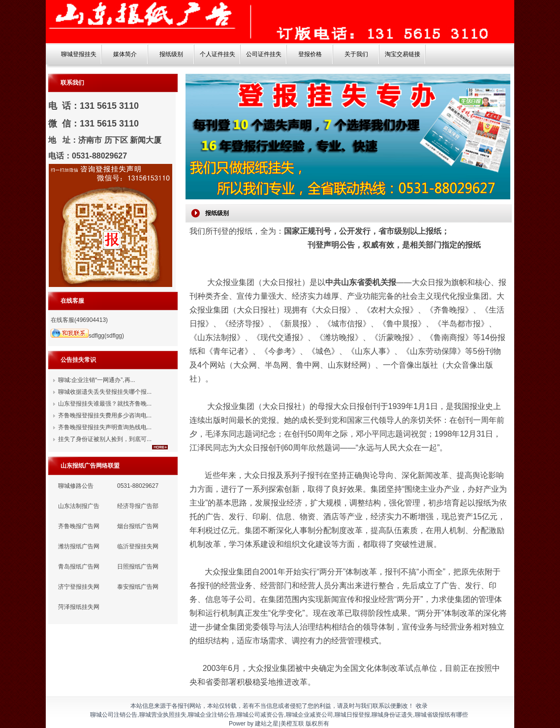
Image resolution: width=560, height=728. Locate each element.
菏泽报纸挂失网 (79, 607)
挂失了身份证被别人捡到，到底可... (105, 439)
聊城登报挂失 (79, 54)
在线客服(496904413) (79, 320)
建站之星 (267, 724)
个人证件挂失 (218, 54)
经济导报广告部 (138, 506)
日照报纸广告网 (138, 567)
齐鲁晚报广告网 (79, 526)
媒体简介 (125, 54)
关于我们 (356, 54)
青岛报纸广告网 (79, 567)
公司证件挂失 (264, 54)
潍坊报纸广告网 (79, 546)
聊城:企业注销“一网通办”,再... (97, 380)
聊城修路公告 (76, 486)
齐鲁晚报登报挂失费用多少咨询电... (105, 415)
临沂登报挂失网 (138, 546)
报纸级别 (171, 54)
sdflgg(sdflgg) (87, 336)
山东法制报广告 (79, 506)
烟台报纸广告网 (138, 526)
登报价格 (310, 54)
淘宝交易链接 (403, 54)
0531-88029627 (138, 486)
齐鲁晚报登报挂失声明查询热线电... (105, 427)
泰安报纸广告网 (138, 587)
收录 (422, 706)
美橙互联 (292, 724)
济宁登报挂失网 (79, 587)
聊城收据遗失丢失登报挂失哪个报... (105, 392)
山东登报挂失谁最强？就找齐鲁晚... (105, 404)
